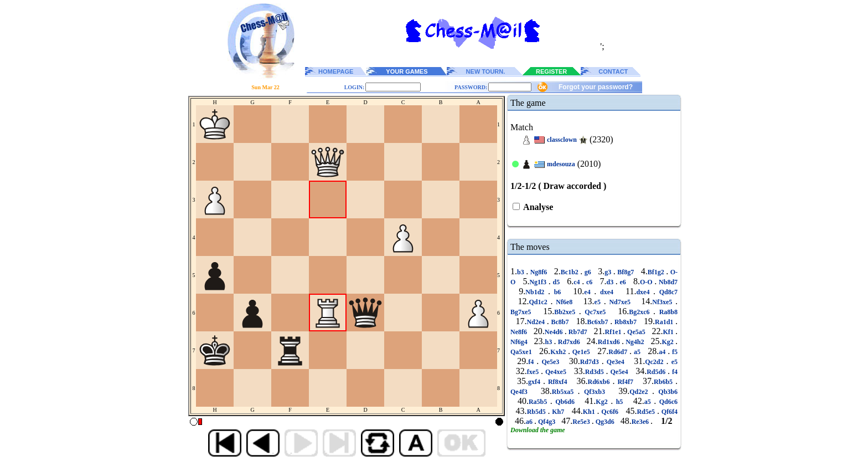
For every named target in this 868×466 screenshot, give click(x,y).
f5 (674, 352)
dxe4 (606, 292)
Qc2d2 (655, 362)
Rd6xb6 (600, 382)
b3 (521, 272)
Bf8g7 (626, 272)
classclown (562, 140)
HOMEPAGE (336, 71)
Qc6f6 (610, 412)
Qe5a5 (636, 332)
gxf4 (536, 382)
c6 (589, 282)
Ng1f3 (539, 282)
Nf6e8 (564, 302)
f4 (532, 362)
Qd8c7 (666, 292)
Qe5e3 (550, 362)
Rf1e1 (614, 332)
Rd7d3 (591, 362)
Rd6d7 (619, 352)
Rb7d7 (578, 332)
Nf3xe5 (664, 302)
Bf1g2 (657, 272)
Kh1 (590, 412)
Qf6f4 (668, 412)
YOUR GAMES (407, 71)
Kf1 (669, 332)
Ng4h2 (635, 342)
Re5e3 (582, 422)
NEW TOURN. (486, 71)
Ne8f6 (520, 332)
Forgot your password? (596, 87)
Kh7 (558, 412)
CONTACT (613, 71)
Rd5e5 (647, 412)
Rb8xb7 (625, 322)
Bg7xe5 (523, 312)
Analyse (537, 207)
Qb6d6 (565, 402)
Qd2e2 (641, 392)
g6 (588, 272)
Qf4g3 (547, 422)
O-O (647, 282)
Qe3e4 (616, 362)
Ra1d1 (665, 322)
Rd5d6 (657, 372)
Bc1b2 (571, 272)
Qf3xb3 (595, 392)
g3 (609, 272)
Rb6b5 (665, 382)
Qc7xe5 (595, 312)
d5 (556, 282)
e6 (623, 282)
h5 (619, 402)
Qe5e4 (619, 372)
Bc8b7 (560, 322)
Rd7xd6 (569, 342)
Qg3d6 (605, 422)
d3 (611, 282)
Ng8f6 (539, 272)
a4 (663, 352)
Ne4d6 (555, 332)
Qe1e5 (581, 352)
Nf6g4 (520, 342)
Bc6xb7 (599, 322)
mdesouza (561, 164)
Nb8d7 (667, 282)
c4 (578, 282)
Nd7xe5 (620, 302)
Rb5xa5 (565, 392)
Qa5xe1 (522, 352)
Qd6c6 (667, 402)
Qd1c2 (540, 302)
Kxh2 (559, 352)
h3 (550, 342)
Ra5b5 (539, 402)
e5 (599, 302)
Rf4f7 (625, 382)
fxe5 (534, 372)
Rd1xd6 (610, 342)
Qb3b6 (666, 392)
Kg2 (668, 342)
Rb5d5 (538, 412)
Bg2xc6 (641, 312)
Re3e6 (641, 422)
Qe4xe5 (556, 372)
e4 (589, 292)
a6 (530, 422)
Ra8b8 (666, 312)
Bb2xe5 (567, 312)
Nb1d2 (537, 292)
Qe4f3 (521, 392)
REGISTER (551, 71)
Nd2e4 (536, 322)
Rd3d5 (596, 372)
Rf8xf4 (558, 382)
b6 (557, 292)
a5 (637, 352)
